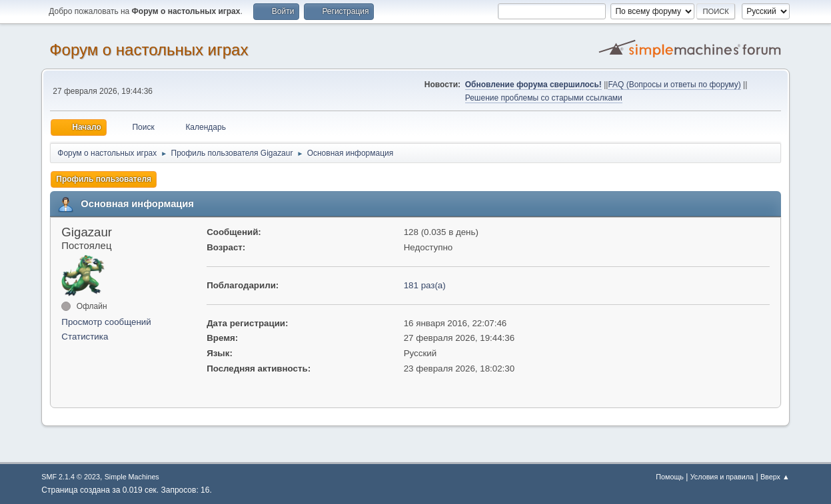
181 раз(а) (425, 285)
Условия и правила (722, 477)
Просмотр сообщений (106, 322)
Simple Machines (132, 477)
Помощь (670, 477)
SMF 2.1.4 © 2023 (71, 477)
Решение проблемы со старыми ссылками (544, 98)
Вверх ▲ (775, 477)
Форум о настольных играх (149, 50)
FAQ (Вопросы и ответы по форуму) (674, 85)
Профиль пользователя (104, 179)
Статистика (85, 337)
